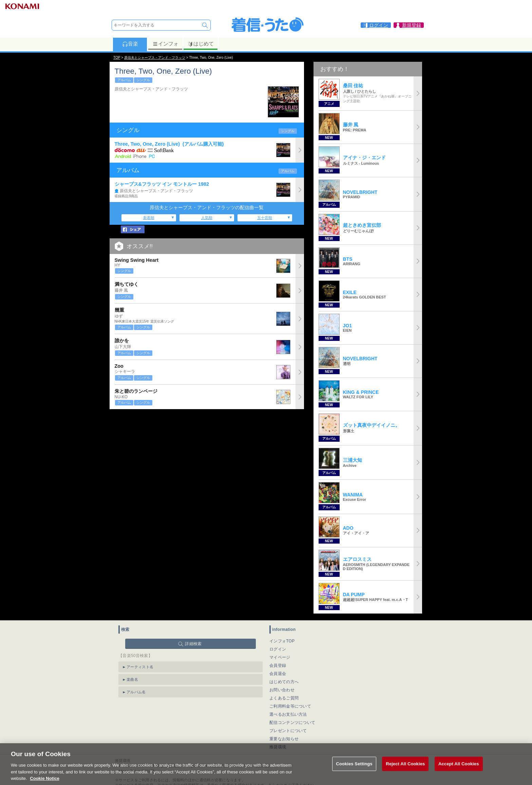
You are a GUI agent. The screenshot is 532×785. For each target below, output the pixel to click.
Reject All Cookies (405, 770)
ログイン (278, 649)
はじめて (201, 44)
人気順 (207, 218)
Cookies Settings (354, 770)
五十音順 (265, 218)
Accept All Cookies (459, 770)
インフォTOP (282, 641)
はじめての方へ (284, 682)
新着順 (149, 218)
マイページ (280, 657)
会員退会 (278, 674)
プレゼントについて (288, 731)
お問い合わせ (282, 690)
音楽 (130, 44)
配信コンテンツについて (292, 723)
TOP (117, 58)
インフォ (165, 44)
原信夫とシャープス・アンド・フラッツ (155, 58)
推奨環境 (278, 747)
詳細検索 (193, 644)
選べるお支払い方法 (288, 714)
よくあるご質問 (284, 698)
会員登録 (278, 665)
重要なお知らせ (284, 739)
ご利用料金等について (290, 706)
